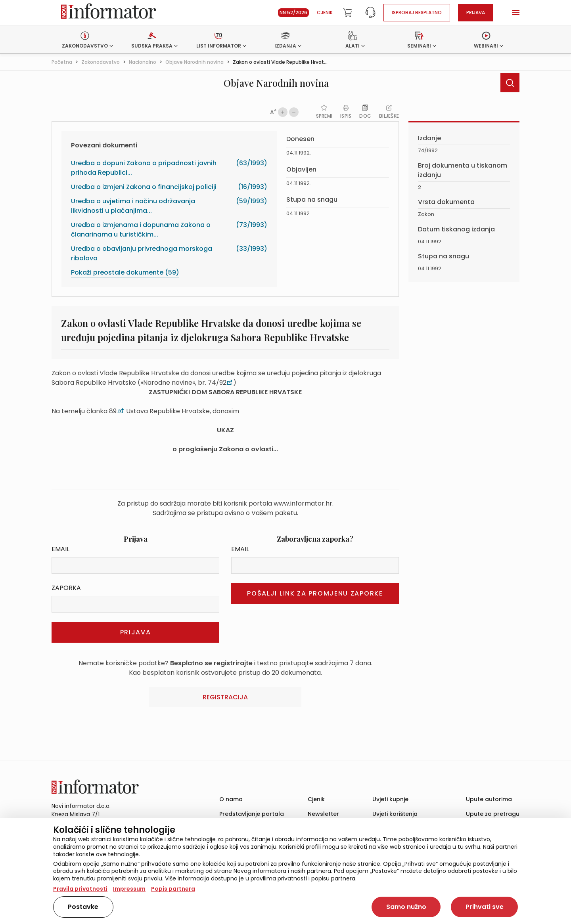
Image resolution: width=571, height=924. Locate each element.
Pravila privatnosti (80, 889)
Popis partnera (173, 889)
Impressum (129, 889)
